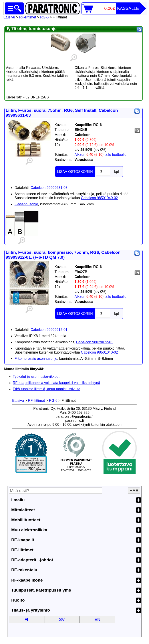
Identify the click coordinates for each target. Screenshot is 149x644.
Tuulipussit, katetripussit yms (41, 590)
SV (62, 619)
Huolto (18, 600)
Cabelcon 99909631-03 (49, 188)
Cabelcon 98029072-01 (95, 342)
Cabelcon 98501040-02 (99, 198)
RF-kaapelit (23, 540)
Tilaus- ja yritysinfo (31, 610)
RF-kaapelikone (27, 580)
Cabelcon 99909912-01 (49, 330)
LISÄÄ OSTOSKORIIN (75, 172)
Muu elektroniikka (29, 530)
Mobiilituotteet (26, 520)
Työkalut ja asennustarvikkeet (36, 377)
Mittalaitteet (23, 510)
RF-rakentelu (24, 570)
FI (26, 619)
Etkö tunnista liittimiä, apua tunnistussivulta (47, 389)
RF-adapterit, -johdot (32, 560)
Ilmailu (18, 500)
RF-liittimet (28, 17)
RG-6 (44, 17)
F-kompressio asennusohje (36, 359)
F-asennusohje (26, 204)
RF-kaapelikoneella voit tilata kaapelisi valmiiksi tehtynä (57, 383)
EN (97, 619)
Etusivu (9, 17)
